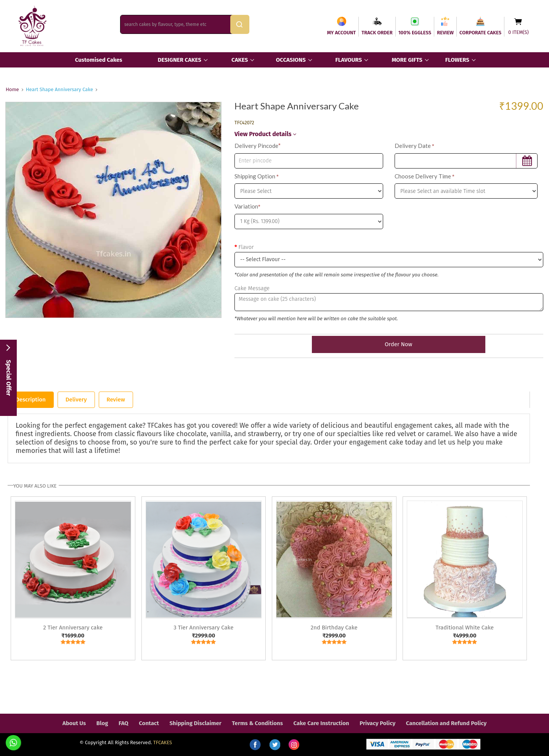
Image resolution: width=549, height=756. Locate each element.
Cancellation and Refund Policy (446, 723)
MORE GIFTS (407, 60)
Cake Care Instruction (321, 723)
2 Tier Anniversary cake (73, 628)
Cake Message (252, 288)
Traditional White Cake (465, 628)
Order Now (389, 344)
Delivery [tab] (76, 400)
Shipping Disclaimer (195, 723)
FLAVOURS (348, 60)
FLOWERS (457, 60)
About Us (74, 723)
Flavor (246, 247)
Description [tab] (31, 400)
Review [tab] (116, 400)
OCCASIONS (291, 60)
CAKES (240, 60)
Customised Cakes (99, 60)
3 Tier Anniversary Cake (203, 628)
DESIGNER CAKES (180, 60)
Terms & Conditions (257, 723)
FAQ (124, 723)
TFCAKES (163, 742)
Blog (102, 723)
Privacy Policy (377, 723)
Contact (149, 723)
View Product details (265, 134)
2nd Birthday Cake (334, 628)
